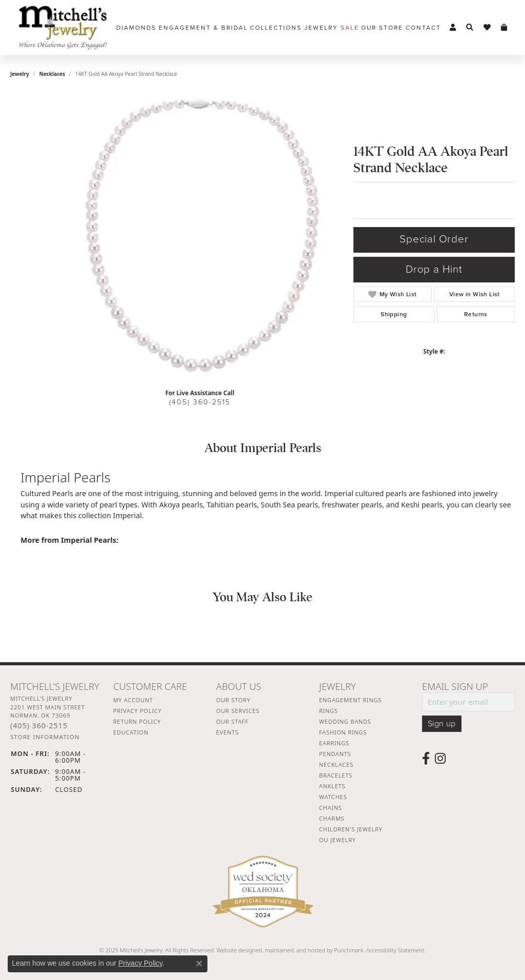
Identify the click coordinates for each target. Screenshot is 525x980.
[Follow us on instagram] (440, 759)
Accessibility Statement (395, 950)
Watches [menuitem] (333, 797)
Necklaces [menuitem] (336, 764)
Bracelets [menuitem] (336, 775)
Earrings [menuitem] (334, 743)
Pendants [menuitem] (335, 754)
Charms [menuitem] (332, 818)
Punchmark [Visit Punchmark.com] (349, 950)
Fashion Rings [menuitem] (343, 732)
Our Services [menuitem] (238, 711)
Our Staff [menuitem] (232, 721)
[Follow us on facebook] (426, 759)
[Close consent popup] (199, 964)
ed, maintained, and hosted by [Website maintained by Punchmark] (295, 950)
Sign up (442, 724)
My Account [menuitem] (133, 700)
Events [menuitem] (227, 732)
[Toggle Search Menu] (470, 28)
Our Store (382, 28)
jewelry (20, 74)
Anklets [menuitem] (332, 786)
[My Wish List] (487, 28)
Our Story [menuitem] (233, 700)
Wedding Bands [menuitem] (345, 721)
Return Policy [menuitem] (137, 721)
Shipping (394, 314)
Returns (476, 314)
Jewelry (321, 28)
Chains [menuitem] (331, 808)
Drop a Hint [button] (434, 269)
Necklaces (52, 74)
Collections (276, 28)
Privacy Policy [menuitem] (138, 711)
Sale (350, 28)
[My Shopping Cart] (504, 28)
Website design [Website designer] (236, 950)
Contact (423, 28)
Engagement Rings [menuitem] (350, 700)
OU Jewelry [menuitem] (338, 840)
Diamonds (136, 28)
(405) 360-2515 (200, 402)
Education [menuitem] (131, 732)
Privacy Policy (140, 963)
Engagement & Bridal (203, 28)
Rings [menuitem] (329, 711)
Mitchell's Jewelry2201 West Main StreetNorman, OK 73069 (48, 718)
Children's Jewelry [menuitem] (351, 829)
